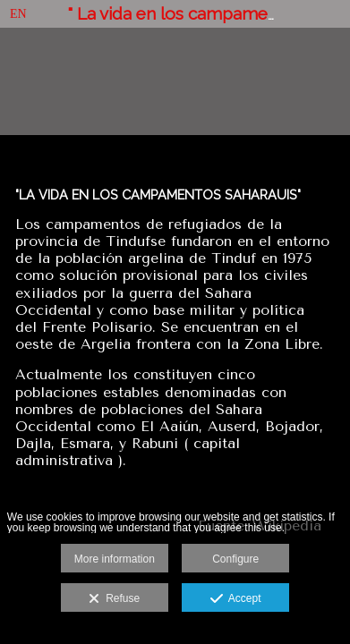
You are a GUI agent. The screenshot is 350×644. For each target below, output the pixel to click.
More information (115, 559)
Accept (236, 599)
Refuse (114, 599)
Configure (235, 559)
